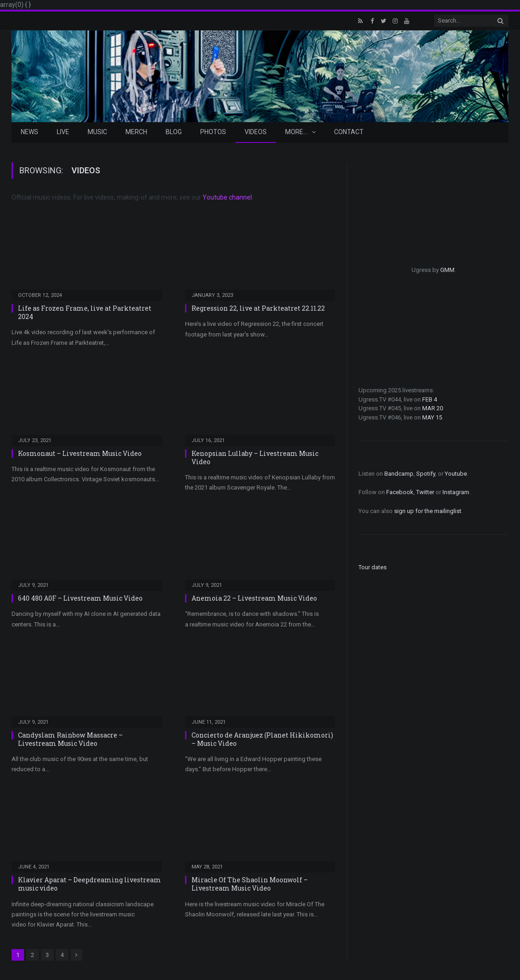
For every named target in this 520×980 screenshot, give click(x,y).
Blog (174, 132)
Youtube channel (227, 197)
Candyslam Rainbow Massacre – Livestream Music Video (70, 739)
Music (97, 132)
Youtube (456, 474)
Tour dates (373, 567)
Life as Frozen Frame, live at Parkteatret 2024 (85, 312)
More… (296, 132)
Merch (136, 132)
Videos (256, 132)
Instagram (456, 492)
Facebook (400, 492)
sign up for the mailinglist (428, 511)
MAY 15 (432, 417)
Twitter (425, 492)
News (30, 132)
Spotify (426, 474)
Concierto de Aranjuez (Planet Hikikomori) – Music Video (262, 739)
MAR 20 (433, 408)
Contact (349, 132)
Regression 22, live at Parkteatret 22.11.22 (258, 308)
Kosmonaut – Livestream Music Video (80, 453)
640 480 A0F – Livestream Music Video (80, 598)
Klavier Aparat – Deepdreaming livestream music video (90, 884)
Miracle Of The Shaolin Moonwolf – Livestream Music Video (250, 884)
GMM (447, 270)
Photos (213, 132)
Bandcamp (399, 474)
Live (63, 132)
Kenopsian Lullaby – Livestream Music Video (255, 458)
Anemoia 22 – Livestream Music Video (254, 598)
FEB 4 (430, 399)
